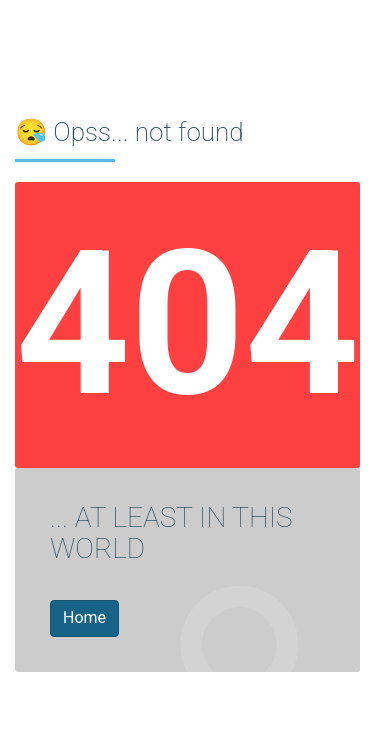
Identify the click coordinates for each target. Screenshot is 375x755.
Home (84, 617)
